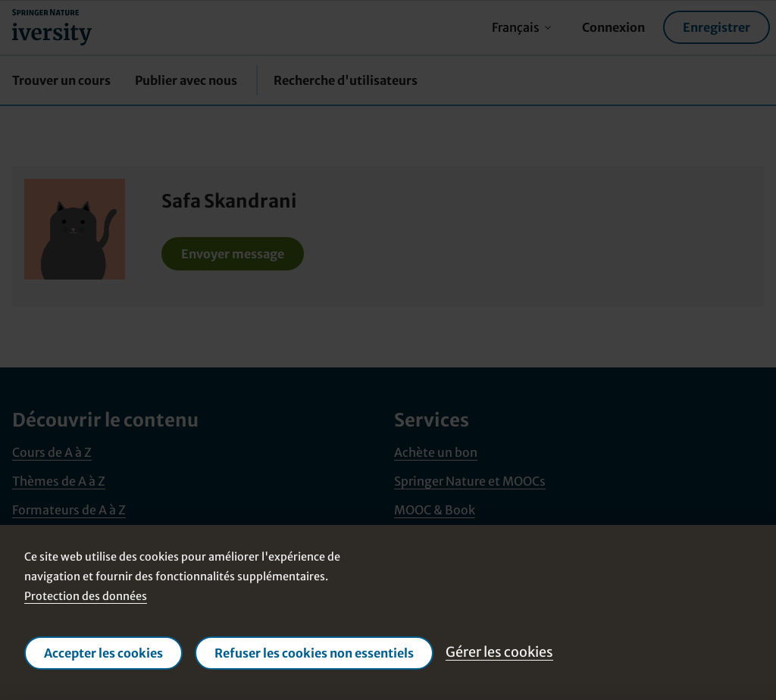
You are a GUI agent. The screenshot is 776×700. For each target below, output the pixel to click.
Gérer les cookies (499, 652)
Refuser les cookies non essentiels (314, 653)
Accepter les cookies (103, 653)
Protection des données (86, 596)
